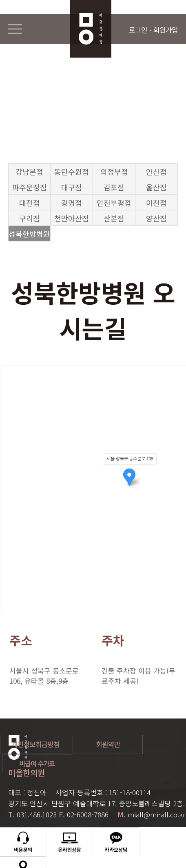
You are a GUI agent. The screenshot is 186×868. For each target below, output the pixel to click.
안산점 (156, 172)
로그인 (138, 30)
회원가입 (166, 30)
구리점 (30, 218)
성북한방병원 (29, 234)
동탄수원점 (72, 172)
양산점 (156, 218)
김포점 (114, 187)
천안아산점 (72, 218)
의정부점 (114, 172)
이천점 (156, 203)
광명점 (72, 203)
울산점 (156, 187)
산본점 (114, 218)
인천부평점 (114, 203)
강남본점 (29, 172)
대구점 (72, 187)
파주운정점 (30, 187)
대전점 (30, 203)
